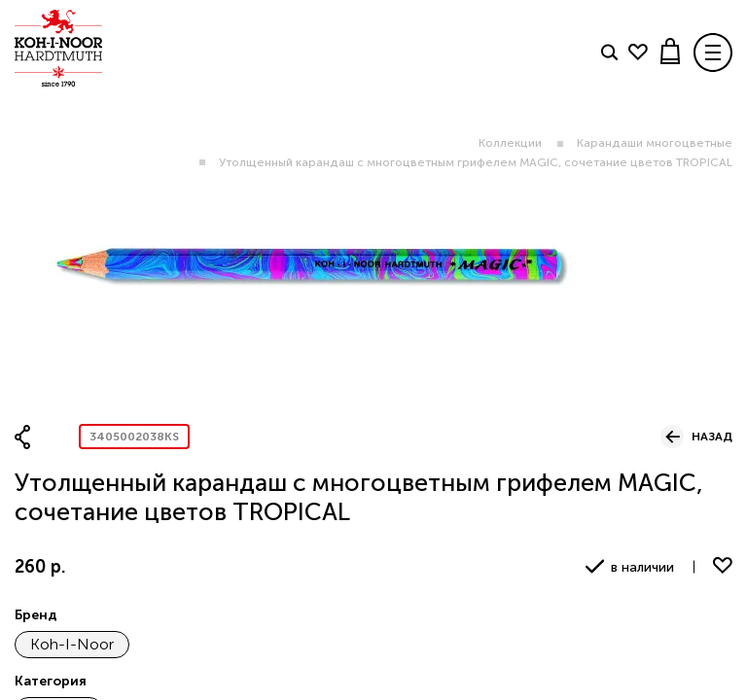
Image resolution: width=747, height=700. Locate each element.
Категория (51, 681)
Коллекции (510, 143)
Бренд (36, 615)
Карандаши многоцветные (655, 143)
